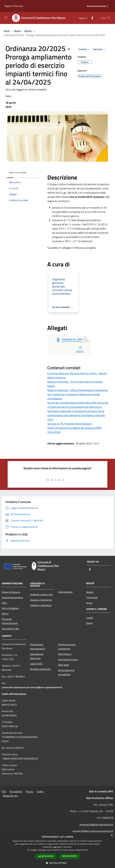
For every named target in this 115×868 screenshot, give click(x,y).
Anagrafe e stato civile (41, 594)
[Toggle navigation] (6, 18)
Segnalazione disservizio (37, 656)
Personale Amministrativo (10, 621)
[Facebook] (91, 18)
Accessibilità (16, 791)
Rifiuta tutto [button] (70, 856)
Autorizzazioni (65, 592)
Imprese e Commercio (41, 600)
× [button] (112, 835)
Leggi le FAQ (36, 664)
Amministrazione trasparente (67, 647)
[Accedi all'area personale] (96, 6)
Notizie (28, 31)
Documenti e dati (10, 629)
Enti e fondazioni (10, 608)
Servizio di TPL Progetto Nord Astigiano (70, 424)
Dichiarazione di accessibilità (66, 672)
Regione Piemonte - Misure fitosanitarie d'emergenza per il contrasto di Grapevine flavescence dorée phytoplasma (78, 394)
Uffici (4, 603)
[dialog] (57, 850)
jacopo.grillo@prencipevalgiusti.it (96, 824)
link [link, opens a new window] (86, 850)
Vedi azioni (100, 49)
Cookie (40, 791)
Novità (17, 31)
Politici (5, 614)
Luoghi (90, 618)
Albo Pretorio (65, 654)
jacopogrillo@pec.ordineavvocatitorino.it (93, 831)
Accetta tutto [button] (46, 856)
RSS (4, 791)
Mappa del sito (10, 796)
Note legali (64, 665)
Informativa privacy (68, 659)
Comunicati (92, 597)
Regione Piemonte (14, 6)
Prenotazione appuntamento (37, 647)
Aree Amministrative (12, 597)
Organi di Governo (11, 592)
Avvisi (89, 603)
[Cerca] (109, 18)
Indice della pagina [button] (18, 173)
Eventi (90, 623)
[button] (57, 863)
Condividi (84, 49)
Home (7, 31)
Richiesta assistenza (40, 669)
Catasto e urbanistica (41, 605)
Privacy (29, 791)
